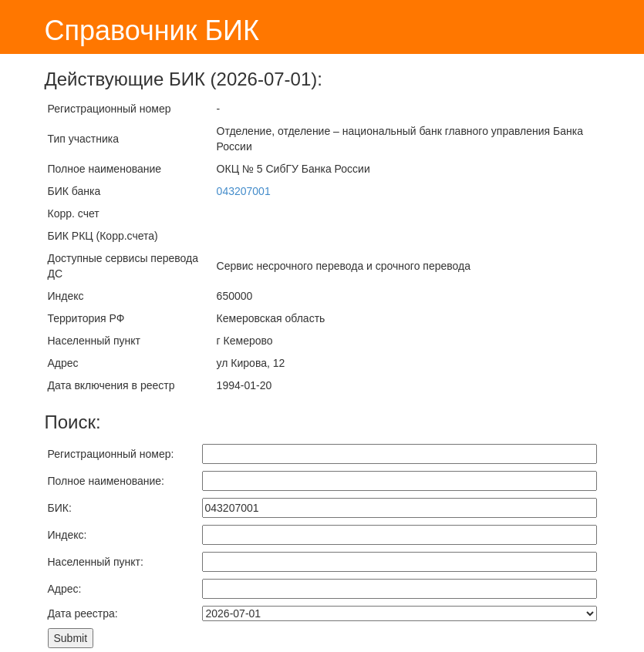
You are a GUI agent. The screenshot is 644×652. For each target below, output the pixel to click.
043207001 (244, 191)
